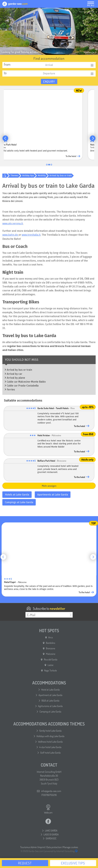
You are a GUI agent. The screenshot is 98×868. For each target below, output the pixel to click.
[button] (5, 138)
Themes (14, 176)
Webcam (48, 809)
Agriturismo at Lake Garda (50, 706)
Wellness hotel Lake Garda (50, 742)
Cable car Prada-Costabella (23, 386)
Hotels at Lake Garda (17, 495)
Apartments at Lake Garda (53, 495)
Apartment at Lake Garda (50, 695)
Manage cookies (70, 847)
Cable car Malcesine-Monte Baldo (26, 382)
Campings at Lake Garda (19, 502)
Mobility (42, 176)
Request (25, 863)
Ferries (11, 390)
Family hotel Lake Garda (50, 731)
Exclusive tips (73, 863)
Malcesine (51, 654)
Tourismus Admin (28, 847)
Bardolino (51, 643)
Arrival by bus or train (61, 176)
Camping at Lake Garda (50, 712)
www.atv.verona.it (13, 224)
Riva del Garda (51, 659)
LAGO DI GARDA (51, 834)
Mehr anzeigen (49, 486)
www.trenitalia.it (31, 235)
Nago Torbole (50, 670)
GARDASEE (51, 838)
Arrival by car (14, 374)
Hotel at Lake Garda (50, 690)
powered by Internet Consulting (61, 851)
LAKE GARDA (51, 831)
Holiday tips (28, 176)
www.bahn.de (10, 235)
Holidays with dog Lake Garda (50, 736)
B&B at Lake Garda (50, 701)
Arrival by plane (16, 378)
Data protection (54, 847)
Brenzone (50, 648)
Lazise (50, 665)
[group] (49, 124)
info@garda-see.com (51, 791)
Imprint (42, 847)
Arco (51, 637)
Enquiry (49, 81)
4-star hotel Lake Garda (50, 747)
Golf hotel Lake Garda (50, 753)
